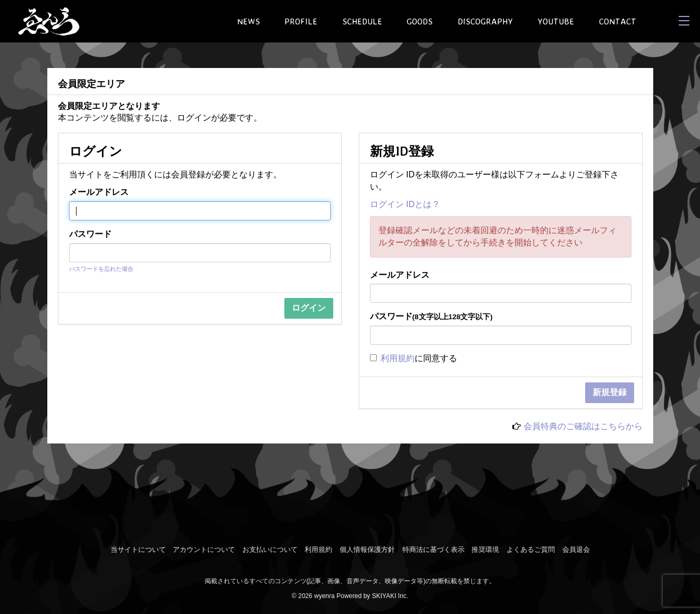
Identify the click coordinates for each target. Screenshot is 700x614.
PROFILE (301, 21)
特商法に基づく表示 (433, 549)
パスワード (90, 234)
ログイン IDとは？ (405, 204)
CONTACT (618, 21)
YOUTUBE (556, 21)
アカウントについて (204, 549)
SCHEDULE (362, 21)
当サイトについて (138, 549)
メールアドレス (99, 192)
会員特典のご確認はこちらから (583, 426)
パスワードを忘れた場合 (101, 269)
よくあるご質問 (531, 549)
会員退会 (576, 549)
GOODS (420, 21)
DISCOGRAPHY (485, 21)
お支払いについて (270, 549)
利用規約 (398, 358)
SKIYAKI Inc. (390, 596)
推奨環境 (485, 549)
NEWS (248, 21)
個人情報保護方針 (367, 549)
